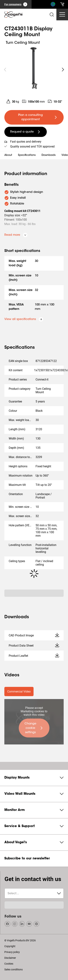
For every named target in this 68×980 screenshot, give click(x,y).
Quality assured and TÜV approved (32, 146)
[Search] (53, 5)
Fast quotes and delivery (26, 142)
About (8, 155)
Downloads (49, 155)
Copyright (10, 946)
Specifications (27, 155)
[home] (13, 15)
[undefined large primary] (34, 117)
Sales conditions (14, 969)
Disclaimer (10, 958)
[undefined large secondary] (26, 132)
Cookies (9, 964)
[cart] (62, 4)
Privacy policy (12, 952)
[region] (34, 70)
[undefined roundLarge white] (63, 70)
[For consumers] (16, 4)
